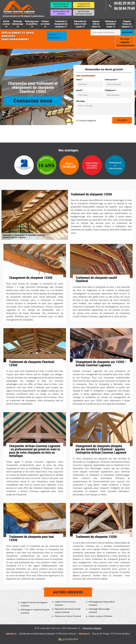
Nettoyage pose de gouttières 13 (32, 24)
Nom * (79, 80)
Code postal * (111, 80)
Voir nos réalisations (54, 36)
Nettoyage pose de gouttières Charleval (102, 603)
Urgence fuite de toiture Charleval (65, 603)
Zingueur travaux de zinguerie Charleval (34, 604)
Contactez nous (33, 101)
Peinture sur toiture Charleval (68, 616)
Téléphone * (111, 90)
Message (80, 101)
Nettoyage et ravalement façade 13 (111, 24)
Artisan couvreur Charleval (100, 616)
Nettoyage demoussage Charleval (99, 611)
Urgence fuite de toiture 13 (96, 24)
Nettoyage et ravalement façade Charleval (35, 611)
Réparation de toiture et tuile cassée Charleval (68, 611)
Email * (80, 90)
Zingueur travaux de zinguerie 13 (127, 24)
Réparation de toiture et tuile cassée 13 (80, 24)
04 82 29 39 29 (124, 3)
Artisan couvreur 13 (6, 24)
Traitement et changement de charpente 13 (61, 24)
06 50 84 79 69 (124, 8)
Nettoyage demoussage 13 (18, 24)
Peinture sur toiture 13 (45, 24)
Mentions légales (92, 628)
